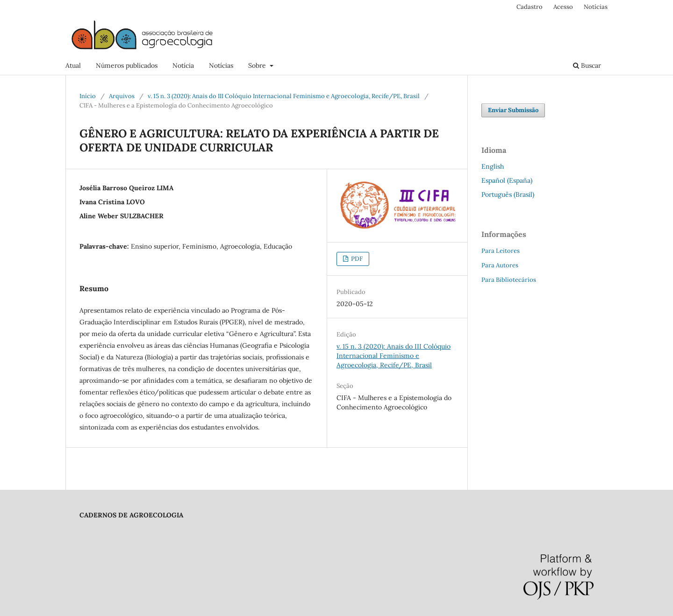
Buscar (587, 65)
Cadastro (530, 7)
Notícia (183, 65)
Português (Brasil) (508, 194)
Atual (73, 65)
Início (88, 96)
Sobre (258, 65)
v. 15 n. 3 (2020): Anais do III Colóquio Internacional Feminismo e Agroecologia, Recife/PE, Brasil (284, 96)
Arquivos (122, 96)
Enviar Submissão (513, 110)
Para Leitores (501, 251)
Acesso (563, 7)
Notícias (221, 65)
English (493, 166)
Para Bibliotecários (509, 280)
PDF (356, 259)
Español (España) (507, 180)
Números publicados (127, 65)
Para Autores (500, 265)
